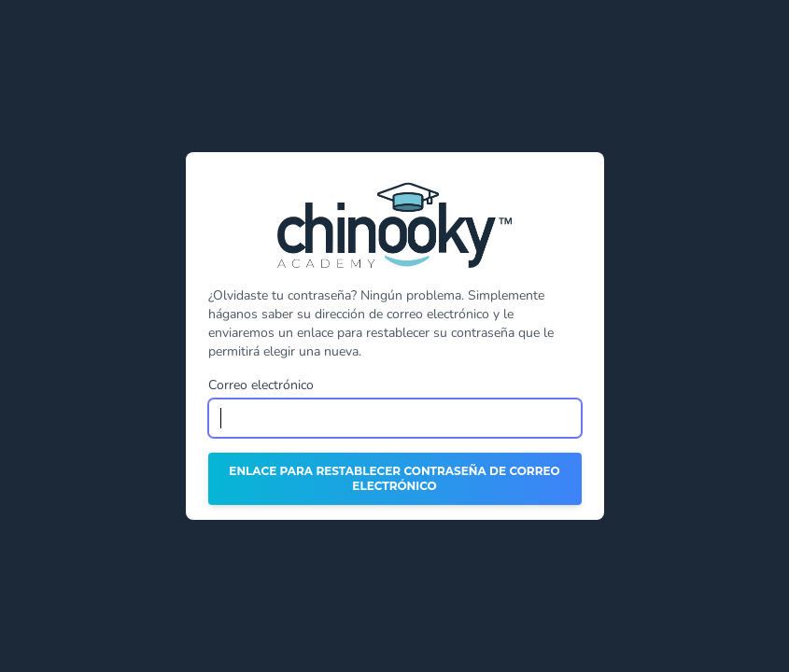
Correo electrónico (261, 385)
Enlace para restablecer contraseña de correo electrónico (394, 478)
